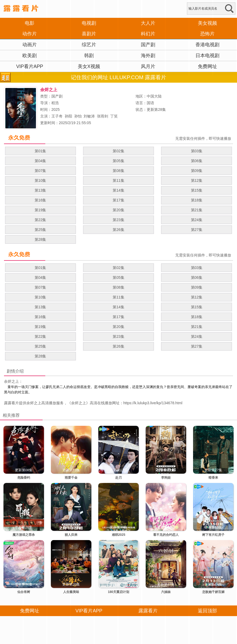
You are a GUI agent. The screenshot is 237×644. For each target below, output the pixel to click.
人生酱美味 (71, 592)
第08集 (119, 171)
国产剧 (148, 45)
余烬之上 (79, 403)
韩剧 (89, 56)
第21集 (197, 210)
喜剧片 (89, 34)
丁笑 (114, 116)
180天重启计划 (119, 592)
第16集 (40, 200)
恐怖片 (207, 34)
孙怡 (78, 116)
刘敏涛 (89, 116)
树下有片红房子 (213, 535)
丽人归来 (71, 535)
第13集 (40, 190)
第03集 (197, 151)
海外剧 (148, 56)
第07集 (40, 171)
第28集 (40, 239)
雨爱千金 (71, 478)
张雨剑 (103, 116)
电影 (30, 23)
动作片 (30, 34)
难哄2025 (119, 535)
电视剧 (89, 23)
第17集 (119, 200)
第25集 (40, 230)
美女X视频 (89, 66)
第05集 (119, 161)
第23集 (119, 220)
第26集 (119, 230)
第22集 (40, 220)
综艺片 (89, 45)
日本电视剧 (207, 56)
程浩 (55, 103)
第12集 (197, 180)
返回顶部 (207, 611)
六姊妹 (166, 592)
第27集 (197, 230)
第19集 (40, 210)
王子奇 (57, 116)
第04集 (40, 161)
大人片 (148, 23)
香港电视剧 (207, 45)
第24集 (197, 220)
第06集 (197, 161)
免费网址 (207, 66)
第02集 (119, 151)
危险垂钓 (24, 478)
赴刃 (119, 478)
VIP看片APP (30, 66)
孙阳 (68, 116)
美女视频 (207, 23)
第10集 (40, 180)
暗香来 (213, 478)
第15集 (197, 190)
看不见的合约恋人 (166, 535)
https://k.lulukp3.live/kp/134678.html (153, 403)
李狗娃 (166, 478)
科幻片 (148, 34)
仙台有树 (24, 592)
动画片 (30, 45)
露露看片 (11, 403)
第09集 (197, 171)
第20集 (119, 210)
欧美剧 (30, 56)
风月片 (148, 66)
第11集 (119, 180)
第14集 (119, 190)
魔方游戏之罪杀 (24, 535)
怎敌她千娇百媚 (213, 592)
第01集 (40, 151)
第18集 (197, 200)
